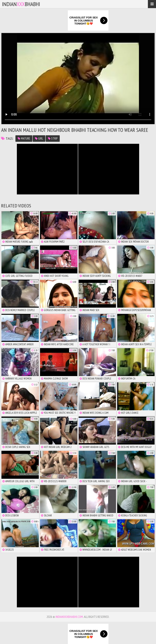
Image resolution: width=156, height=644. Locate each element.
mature (24, 138)
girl (39, 138)
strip (53, 138)
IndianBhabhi (21, 4)
